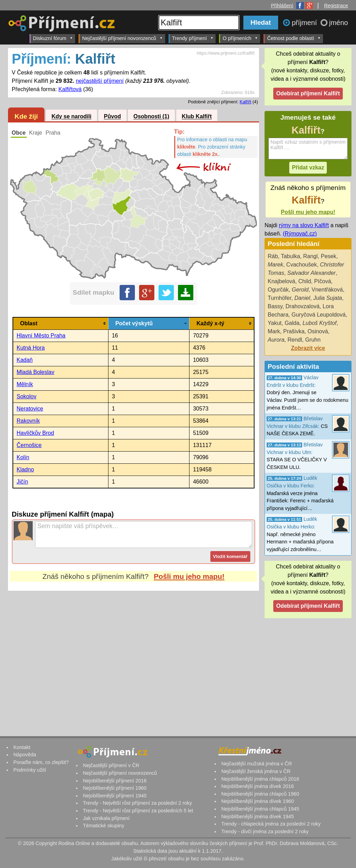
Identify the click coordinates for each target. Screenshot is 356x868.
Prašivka (294, 331)
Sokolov (27, 396)
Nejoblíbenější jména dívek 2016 (257, 786)
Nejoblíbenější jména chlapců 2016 (260, 779)
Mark (274, 331)
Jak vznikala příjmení (106, 818)
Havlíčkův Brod (35, 433)
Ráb (273, 256)
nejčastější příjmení (100, 81)
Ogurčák (278, 290)
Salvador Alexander (311, 273)
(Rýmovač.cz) (300, 234)
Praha (53, 133)
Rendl (295, 340)
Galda (292, 323)
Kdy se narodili (71, 117)
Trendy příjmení (193, 38)
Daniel (302, 298)
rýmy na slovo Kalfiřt (304, 225)
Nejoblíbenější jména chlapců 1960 (260, 794)
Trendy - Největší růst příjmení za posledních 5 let (138, 811)
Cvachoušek (301, 265)
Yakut (275, 323)
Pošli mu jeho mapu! (189, 576)
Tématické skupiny (103, 826)
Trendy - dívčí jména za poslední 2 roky (265, 831)
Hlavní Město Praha (41, 336)
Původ (112, 117)
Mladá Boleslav (36, 372)
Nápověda (25, 755)
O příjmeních (240, 38)
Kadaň (25, 360)
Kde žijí (26, 116)
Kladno (25, 469)
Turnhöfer (280, 298)
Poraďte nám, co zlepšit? (41, 762)
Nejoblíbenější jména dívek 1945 (257, 817)
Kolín (23, 457)
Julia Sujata (328, 298)
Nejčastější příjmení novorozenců (122, 38)
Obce (19, 133)
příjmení (305, 23)
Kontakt (22, 747)
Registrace (336, 6)
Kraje (36, 133)
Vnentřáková (327, 290)
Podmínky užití (30, 770)
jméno (339, 23)
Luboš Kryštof (319, 323)
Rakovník (28, 421)
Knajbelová (281, 281)
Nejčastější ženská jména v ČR (256, 771)
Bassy (275, 306)
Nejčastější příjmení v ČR (111, 765)
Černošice (29, 445)
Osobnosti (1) (151, 117)
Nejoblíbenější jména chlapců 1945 (260, 809)
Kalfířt (245, 102)
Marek (275, 265)
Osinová (318, 331)
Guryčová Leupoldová (318, 315)
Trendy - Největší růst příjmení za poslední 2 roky (137, 803)
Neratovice (30, 409)
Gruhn (313, 340)
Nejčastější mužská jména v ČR (256, 764)
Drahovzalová (302, 306)
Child (305, 281)
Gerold (300, 290)
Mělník (25, 384)
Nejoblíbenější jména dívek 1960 (257, 801)
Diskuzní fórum (53, 38)
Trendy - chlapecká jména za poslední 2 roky (271, 824)
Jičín (22, 482)
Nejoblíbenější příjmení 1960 (115, 788)
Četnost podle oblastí (294, 38)
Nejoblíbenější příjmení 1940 (115, 796)
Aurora (276, 340)
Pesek (329, 256)
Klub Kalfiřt (197, 117)
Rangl (310, 256)
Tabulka (290, 256)
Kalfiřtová (70, 89)
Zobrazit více (308, 348)
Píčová (322, 281)
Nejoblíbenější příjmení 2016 (115, 781)
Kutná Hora (31, 348)
